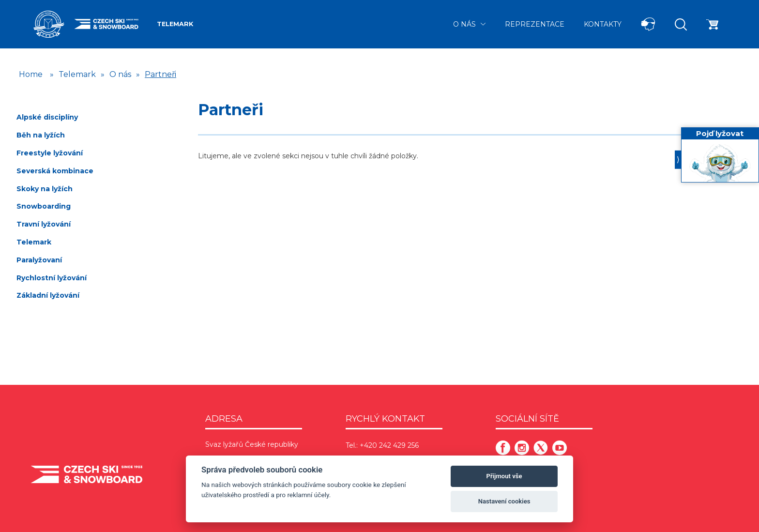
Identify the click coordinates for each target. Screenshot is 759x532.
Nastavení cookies (504, 501)
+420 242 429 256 (389, 445)
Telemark (175, 24)
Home (31, 74)
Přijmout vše (504, 476)
